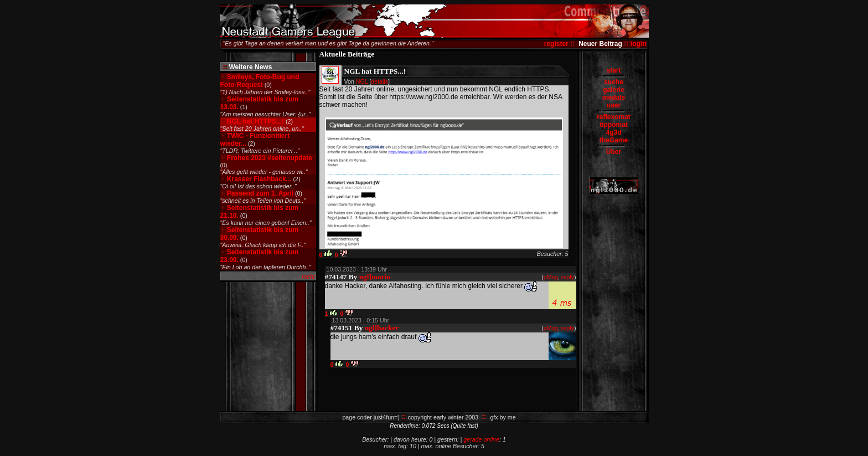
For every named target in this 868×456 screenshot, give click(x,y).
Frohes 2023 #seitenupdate (270, 158)
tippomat (614, 125)
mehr (308, 276)
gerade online (481, 439)
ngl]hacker (382, 328)
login (639, 44)
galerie (614, 90)
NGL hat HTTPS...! (255, 121)
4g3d (613, 132)
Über (614, 152)
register (556, 44)
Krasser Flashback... (259, 179)
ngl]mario (375, 277)
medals (614, 98)
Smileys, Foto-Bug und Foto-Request (260, 81)
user (614, 105)
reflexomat (614, 117)
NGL (362, 81)
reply (568, 277)
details (379, 81)
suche (614, 82)
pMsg (551, 277)
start (613, 70)
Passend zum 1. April (260, 193)
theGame (614, 140)
